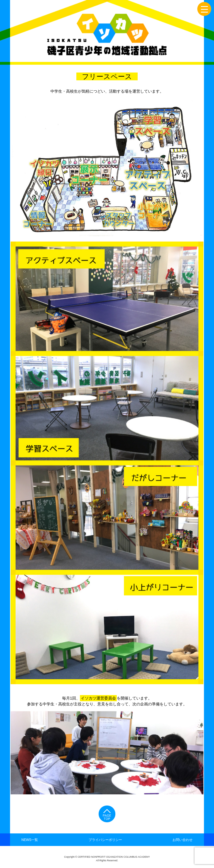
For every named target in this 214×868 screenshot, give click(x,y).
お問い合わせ (183, 840)
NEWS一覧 (30, 840)
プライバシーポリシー (105, 840)
